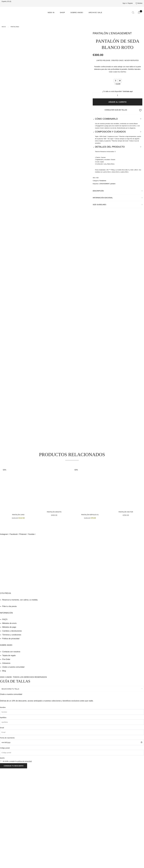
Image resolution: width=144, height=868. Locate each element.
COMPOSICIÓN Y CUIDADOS (110, 132)
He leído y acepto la (17, 861)
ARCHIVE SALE (95, 13)
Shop (62, 13)
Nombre (3, 807)
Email (2, 827)
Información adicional (103, 198)
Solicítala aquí (128, 91)
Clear (118, 84)
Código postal (5, 848)
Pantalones (15, 27)
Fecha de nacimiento (7, 837)
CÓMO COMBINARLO (106, 119)
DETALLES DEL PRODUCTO (110, 147)
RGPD (2, 858)
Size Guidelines (99, 205)
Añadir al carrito (118, 102)
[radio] (116, 81)
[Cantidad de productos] (118, 95)
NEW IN (51, 13)
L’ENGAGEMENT (104, 184)
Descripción (98, 191)
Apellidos (3, 817)
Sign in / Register (128, 3)
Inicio (4, 27)
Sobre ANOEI (77, 13)
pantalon (113, 184)
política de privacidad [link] (24, 861)
